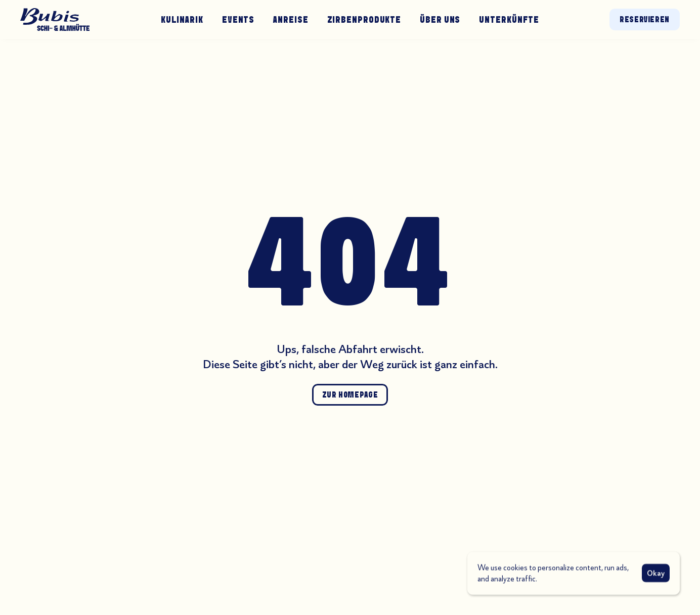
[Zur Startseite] (55, 19)
